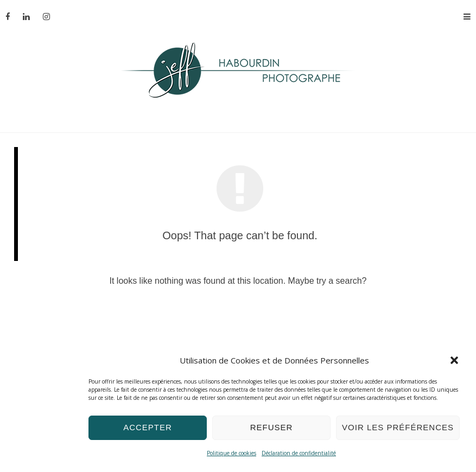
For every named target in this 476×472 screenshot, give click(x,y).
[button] (454, 360)
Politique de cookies (231, 453)
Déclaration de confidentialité (299, 453)
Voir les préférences (398, 427)
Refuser (272, 427)
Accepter (148, 427)
